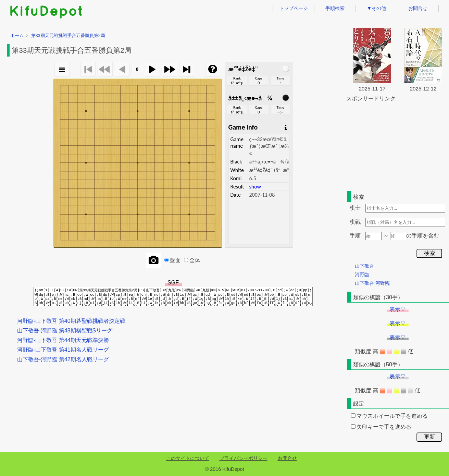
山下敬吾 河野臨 (372, 283)
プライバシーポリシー (244, 458)
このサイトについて (188, 458)
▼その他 (376, 8)
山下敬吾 (364, 266)
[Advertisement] (398, 145)
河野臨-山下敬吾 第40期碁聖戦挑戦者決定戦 (71, 321)
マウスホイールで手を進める (389, 416)
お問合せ (418, 8)
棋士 (355, 208)
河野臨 (362, 274)
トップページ (294, 8)
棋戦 (355, 222)
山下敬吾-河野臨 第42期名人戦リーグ (63, 359)
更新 (429, 437)
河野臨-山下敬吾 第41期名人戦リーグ (63, 350)
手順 (355, 236)
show (255, 187)
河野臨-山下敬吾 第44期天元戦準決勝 (63, 340)
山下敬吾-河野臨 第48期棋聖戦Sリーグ (65, 331)
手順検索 (335, 8)
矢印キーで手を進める (381, 427)
